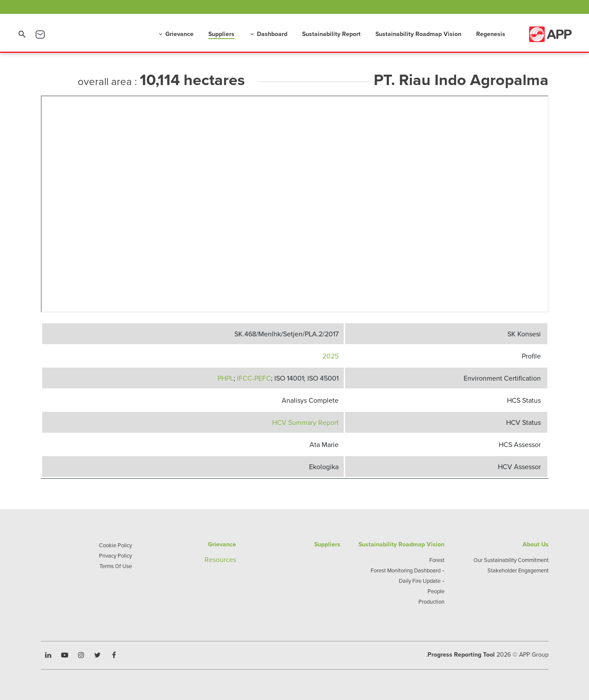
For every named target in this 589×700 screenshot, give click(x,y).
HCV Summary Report (305, 422)
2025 (331, 356)
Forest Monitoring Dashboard (406, 570)
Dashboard (268, 34)
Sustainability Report (331, 34)
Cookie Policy (115, 545)
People (436, 591)
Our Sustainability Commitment (511, 560)
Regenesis (491, 34)
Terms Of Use (116, 566)
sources (224, 559)
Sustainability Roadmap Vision (418, 34)
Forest (437, 560)
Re (209, 559)
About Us (536, 544)
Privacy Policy (115, 555)
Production (431, 601)
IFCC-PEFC (254, 378)
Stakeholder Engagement (518, 570)
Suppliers (221, 34)
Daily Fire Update (420, 581)
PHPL (225, 378)
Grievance (176, 34)
